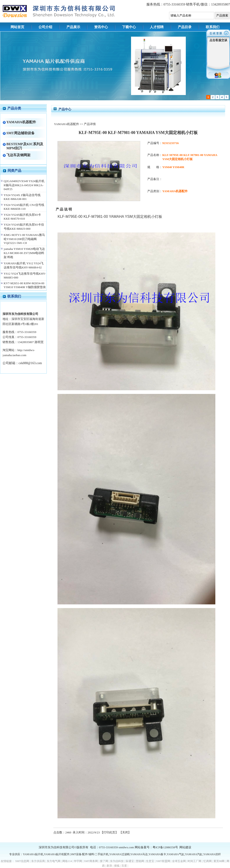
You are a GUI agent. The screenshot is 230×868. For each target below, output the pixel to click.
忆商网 (208, 861)
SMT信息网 (22, 861)
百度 (124, 866)
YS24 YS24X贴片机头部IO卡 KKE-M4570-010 (22, 217)
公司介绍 (45, 27)
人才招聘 (157, 27)
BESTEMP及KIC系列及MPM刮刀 (25, 146)
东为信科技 (117, 861)
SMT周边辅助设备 (21, 133)
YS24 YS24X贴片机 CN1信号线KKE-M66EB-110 (24, 207)
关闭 (125, 832)
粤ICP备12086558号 (165, 847)
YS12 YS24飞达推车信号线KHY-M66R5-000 (25, 276)
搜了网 (104, 861)
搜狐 (117, 866)
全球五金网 (179, 861)
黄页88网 (219, 861)
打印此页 (109, 832)
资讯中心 (101, 27)
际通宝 (130, 861)
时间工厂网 (194, 861)
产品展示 (73, 27)
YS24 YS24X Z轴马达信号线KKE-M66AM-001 (22, 197)
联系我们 (213, 27)
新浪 (109, 866)
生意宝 (150, 861)
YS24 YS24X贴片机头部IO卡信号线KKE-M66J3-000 (24, 227)
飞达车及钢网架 (18, 155)
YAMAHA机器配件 (21, 122)
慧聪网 (140, 861)
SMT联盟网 (163, 861)
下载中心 (129, 27)
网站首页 (17, 27)
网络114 (67, 861)
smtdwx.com (126, 847)
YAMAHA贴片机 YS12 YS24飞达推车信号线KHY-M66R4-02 (24, 265)
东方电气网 (54, 861)
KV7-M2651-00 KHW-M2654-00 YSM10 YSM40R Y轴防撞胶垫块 (25, 285)
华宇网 (78, 861)
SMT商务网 (91, 861)
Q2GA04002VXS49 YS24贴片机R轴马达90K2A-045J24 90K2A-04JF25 (24, 185)
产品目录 (185, 27)
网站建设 (185, 847)
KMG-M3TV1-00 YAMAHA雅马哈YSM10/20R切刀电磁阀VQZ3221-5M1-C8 (24, 239)
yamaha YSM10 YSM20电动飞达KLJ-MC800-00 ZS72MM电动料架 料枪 (24, 253)
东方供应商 (38, 861)
